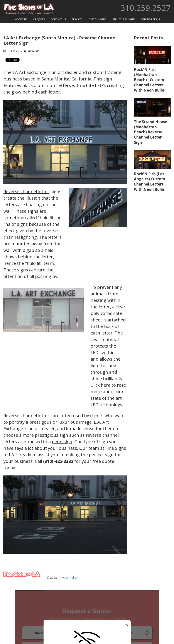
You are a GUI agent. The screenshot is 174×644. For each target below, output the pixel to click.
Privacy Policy (68, 578)
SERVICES (77, 19)
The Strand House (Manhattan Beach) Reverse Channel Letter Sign (150, 132)
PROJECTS (39, 19)
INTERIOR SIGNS (151, 19)
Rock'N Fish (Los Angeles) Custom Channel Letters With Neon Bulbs (150, 182)
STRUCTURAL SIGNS (124, 19)
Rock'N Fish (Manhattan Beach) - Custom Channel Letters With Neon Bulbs (149, 80)
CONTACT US (58, 19)
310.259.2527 (145, 8)
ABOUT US (21, 19)
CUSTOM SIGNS (97, 19)
